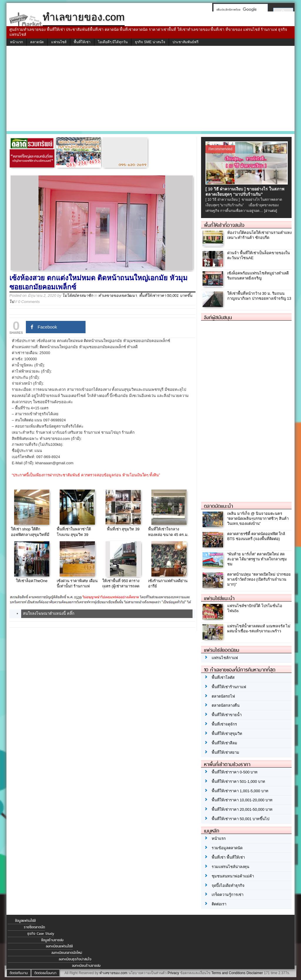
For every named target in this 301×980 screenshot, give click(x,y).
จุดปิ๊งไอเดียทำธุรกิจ (228, 886)
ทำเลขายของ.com (113, 973)
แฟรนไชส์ (59, 42)
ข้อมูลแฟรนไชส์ (25, 921)
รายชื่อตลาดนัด (34, 927)
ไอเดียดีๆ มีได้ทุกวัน (113, 42)
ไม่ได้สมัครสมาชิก (78, 295)
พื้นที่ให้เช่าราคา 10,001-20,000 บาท (242, 800)
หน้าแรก (16, 42)
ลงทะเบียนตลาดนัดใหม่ (67, 953)
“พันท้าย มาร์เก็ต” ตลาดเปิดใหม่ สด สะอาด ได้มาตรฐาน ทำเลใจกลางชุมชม (257, 559)
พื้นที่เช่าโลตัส (223, 677)
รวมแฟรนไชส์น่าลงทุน (230, 867)
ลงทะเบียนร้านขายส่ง (86, 966)
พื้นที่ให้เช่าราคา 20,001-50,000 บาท (242, 809)
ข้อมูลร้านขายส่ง (52, 940)
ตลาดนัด (37, 42)
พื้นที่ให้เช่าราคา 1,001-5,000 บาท (240, 791)
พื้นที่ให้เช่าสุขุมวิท (227, 734)
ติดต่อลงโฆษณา (45, 973)
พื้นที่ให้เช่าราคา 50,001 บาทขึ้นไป (240, 819)
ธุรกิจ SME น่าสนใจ (150, 42)
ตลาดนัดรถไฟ (223, 696)
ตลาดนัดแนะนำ (219, 506)
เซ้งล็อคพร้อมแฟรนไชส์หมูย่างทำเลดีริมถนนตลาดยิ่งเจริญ (258, 276)
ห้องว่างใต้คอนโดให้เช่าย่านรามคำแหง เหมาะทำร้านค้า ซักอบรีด (259, 235)
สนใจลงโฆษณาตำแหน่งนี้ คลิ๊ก (49, 613)
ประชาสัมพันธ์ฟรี (185, 42)
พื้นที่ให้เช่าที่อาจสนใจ (224, 225)
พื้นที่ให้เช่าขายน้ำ (227, 715)
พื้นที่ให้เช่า (82, 42)
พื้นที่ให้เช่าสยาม (225, 752)
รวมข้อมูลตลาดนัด (227, 848)
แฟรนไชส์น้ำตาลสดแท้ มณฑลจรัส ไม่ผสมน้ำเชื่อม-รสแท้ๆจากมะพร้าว (259, 629)
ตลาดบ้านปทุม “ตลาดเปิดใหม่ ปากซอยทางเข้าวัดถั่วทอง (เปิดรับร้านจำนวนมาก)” (259, 579)
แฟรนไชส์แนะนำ (219, 598)
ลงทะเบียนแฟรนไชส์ (59, 946)
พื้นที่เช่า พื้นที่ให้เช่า (228, 857)
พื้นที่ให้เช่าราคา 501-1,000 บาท (238, 782)
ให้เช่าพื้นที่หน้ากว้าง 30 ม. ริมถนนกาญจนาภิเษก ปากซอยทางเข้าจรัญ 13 (259, 296)
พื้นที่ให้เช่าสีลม (224, 743)
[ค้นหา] (239, 9)
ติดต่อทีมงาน (19, 973)
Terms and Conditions (228, 973)
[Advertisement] (150, 90)
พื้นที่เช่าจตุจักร (224, 724)
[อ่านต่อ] (271, 211)
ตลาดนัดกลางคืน (226, 705)
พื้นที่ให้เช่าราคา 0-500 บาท (235, 772)
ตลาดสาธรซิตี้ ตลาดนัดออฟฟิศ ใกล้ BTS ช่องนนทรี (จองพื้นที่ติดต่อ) (256, 536)
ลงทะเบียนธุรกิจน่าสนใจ (75, 959)
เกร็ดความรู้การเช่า (228, 895)
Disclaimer (255, 973)
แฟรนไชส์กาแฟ (225, 658)
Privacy (173, 973)
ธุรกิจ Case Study (41, 934)
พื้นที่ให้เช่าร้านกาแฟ (229, 687)
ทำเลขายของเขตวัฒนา (117, 295)
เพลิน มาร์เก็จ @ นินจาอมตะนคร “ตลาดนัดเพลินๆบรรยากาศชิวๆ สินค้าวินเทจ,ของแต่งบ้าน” (258, 519)
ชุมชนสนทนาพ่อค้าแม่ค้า (233, 876)
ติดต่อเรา (219, 904)
